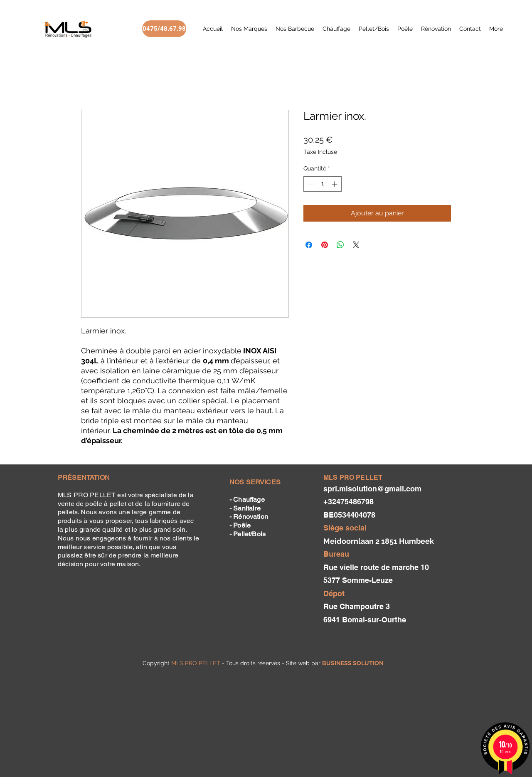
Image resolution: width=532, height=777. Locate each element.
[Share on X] (356, 245)
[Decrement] (310, 184)
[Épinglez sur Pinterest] (325, 245)
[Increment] (335, 184)
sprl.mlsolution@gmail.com (372, 489)
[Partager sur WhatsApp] (340, 245)
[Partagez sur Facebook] (309, 245)
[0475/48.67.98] (164, 29)
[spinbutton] (323, 184)
